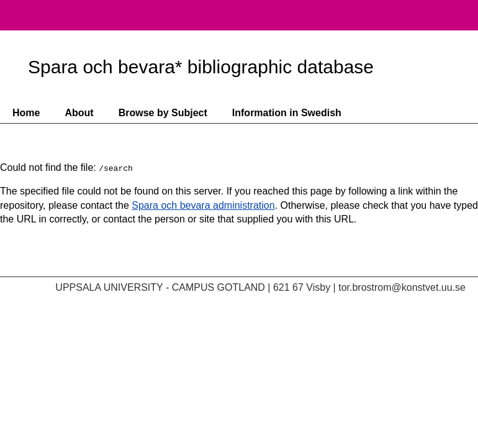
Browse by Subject (163, 113)
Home (26, 113)
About (79, 113)
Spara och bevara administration (203, 205)
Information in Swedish (287, 113)
